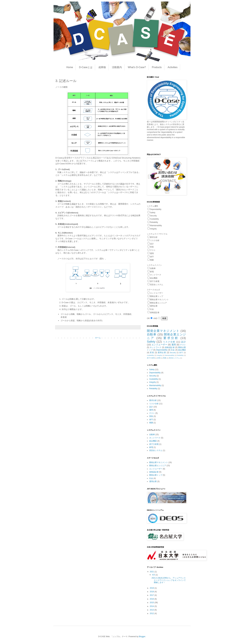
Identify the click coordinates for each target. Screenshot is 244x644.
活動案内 (117, 67)
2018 (152, 592)
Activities (172, 67)
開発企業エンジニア (158, 466)
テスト (183, 345)
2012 (152, 613)
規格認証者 (170, 347)
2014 (152, 606)
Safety (151, 342)
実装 (152, 353)
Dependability (162, 350)
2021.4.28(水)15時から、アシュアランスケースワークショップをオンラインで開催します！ (169, 580)
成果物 (102, 67)
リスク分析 (169, 342)
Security (173, 353)
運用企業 (162, 353)
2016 (152, 599)
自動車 (152, 334)
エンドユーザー (159, 345)
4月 (154, 575)
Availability (150, 355)
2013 (152, 610)
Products (157, 67)
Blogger (142, 637)
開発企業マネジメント (163, 331)
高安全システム (174, 358)
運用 (174, 345)
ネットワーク (156, 347)
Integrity (159, 355)
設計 (183, 342)
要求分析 (171, 338)
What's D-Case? (137, 67)
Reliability (180, 355)
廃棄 (165, 358)
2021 (152, 572)
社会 (173, 350)
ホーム (98, 338)
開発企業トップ (156, 475)
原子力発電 (151, 358)
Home (70, 67)
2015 (152, 603)
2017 (152, 595)
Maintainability (170, 355)
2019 (152, 588)
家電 (159, 358)
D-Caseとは (86, 67)
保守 (181, 353)
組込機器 (182, 350)
